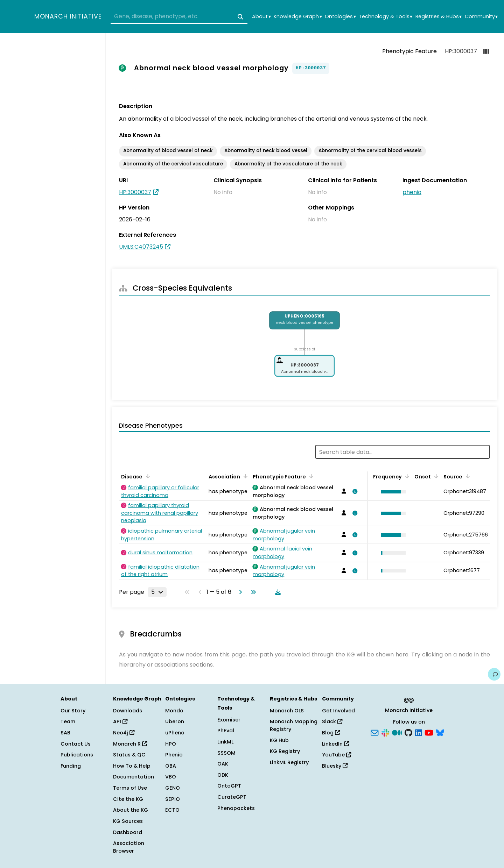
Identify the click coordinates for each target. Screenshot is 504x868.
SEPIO (173, 799)
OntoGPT (229, 786)
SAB (65, 733)
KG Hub (279, 740)
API (120, 721)
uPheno (175, 733)
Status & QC (129, 755)
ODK (223, 775)
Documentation (134, 777)
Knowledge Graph (298, 17)
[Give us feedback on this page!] (494, 674)
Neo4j (124, 733)
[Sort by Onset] (435, 476)
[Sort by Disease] (147, 476)
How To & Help (132, 766)
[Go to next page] (239, 592)
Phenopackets (236, 808)
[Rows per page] (157, 592)
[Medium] (397, 732)
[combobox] (179, 17)
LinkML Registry (289, 762)
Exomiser (229, 720)
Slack (332, 721)
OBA (171, 766)
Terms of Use (130, 788)
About (261, 17)
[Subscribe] (374, 732)
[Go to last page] (252, 592)
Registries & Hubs (439, 17)
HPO (171, 744)
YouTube (337, 755)
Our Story (73, 711)
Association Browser (129, 847)
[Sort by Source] (467, 476)
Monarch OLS (287, 711)
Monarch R (130, 744)
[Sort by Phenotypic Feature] (310, 476)
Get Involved (338, 711)
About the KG (131, 810)
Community (481, 17)
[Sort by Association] (244, 476)
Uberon (175, 721)
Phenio (174, 755)
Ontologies (340, 17)
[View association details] (354, 491)
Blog (331, 733)
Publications (77, 755)
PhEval (226, 731)
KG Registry (285, 751)
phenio (412, 192)
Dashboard (128, 832)
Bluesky (335, 766)
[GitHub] (408, 732)
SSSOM (226, 753)
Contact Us (76, 744)
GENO (173, 788)
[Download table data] (276, 592)
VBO (171, 777)
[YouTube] (429, 732)
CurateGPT (232, 797)
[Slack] (385, 732)
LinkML (225, 742)
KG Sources (128, 821)
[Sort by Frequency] (406, 476)
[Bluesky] (440, 732)
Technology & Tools (386, 17)
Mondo (174, 711)
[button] (392, 492)
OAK (223, 764)
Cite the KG (128, 799)
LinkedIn (335, 744)
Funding (71, 766)
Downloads (128, 711)
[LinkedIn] (419, 732)
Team (68, 721)
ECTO (172, 810)
